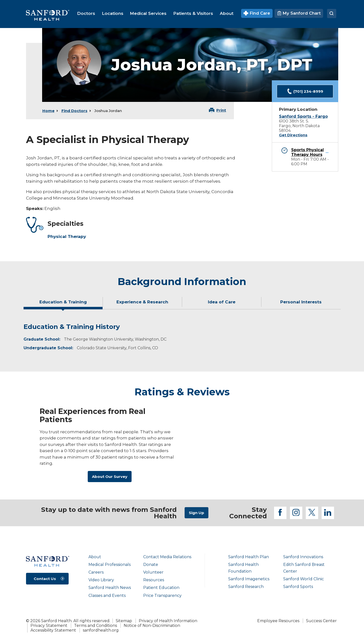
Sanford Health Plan (249, 557)
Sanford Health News (110, 588)
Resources (154, 580)
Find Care (257, 13)
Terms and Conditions (96, 625)
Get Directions (293, 135)
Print (221, 110)
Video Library (101, 580)
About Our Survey (110, 477)
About (95, 557)
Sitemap (124, 621)
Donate (151, 565)
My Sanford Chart (299, 13)
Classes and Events (107, 596)
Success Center (321, 621)
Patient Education (161, 588)
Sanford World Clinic (304, 579)
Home (48, 111)
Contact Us (45, 579)
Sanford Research (246, 587)
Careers (96, 572)
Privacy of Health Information (168, 621)
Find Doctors (74, 111)
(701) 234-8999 (305, 91)
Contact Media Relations (167, 557)
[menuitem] (86, 13)
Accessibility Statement (53, 630)
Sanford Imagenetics (249, 579)
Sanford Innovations (303, 557)
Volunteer (153, 572)
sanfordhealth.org (101, 630)
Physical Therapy (67, 236)
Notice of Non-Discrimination (152, 625)
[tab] (63, 304)
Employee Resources (278, 621)
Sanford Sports (298, 587)
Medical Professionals (110, 565)
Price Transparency (162, 596)
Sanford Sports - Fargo (303, 116)
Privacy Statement (49, 625)
